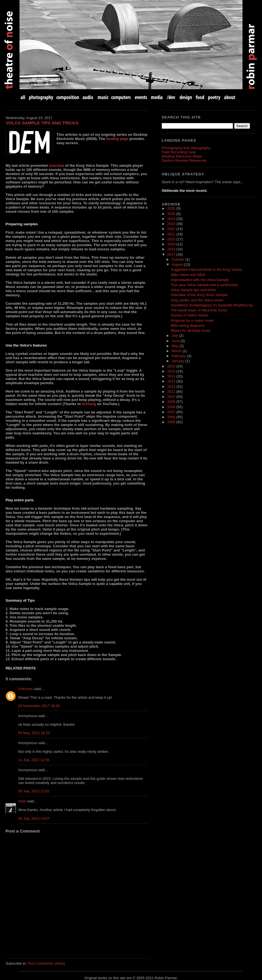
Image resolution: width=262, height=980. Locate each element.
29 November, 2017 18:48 (39, 706)
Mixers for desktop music (191, 331)
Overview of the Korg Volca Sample (199, 295)
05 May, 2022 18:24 (34, 733)
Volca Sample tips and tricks (42, 123)
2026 (172, 208)
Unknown (26, 689)
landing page (117, 139)
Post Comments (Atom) (46, 963)
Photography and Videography (186, 148)
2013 (172, 381)
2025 (172, 214)
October (179, 259)
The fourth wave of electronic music (199, 310)
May (176, 346)
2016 (172, 366)
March (177, 351)
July (175, 336)
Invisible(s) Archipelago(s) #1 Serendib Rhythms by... (213, 305)
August (178, 264)
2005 (172, 422)
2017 (172, 254)
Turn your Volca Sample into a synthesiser (204, 285)
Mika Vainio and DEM (188, 275)
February (179, 356)
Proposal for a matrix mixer (192, 320)
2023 (172, 224)
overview (56, 165)
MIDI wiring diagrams (188, 326)
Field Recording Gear (179, 152)
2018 (172, 249)
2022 (172, 229)
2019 (172, 244)
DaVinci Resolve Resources (184, 160)
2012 (172, 387)
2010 (172, 397)
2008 (172, 407)
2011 (172, 392)
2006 (172, 417)
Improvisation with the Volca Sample (200, 280)
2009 (172, 402)
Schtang (89, 404)
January (179, 361)
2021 (172, 234)
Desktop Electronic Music (182, 156)
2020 (172, 239)
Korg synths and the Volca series (197, 300)
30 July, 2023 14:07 (34, 818)
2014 (172, 376)
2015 (172, 371)
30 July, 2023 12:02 (34, 791)
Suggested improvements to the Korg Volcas (206, 269)
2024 (172, 219)
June (176, 341)
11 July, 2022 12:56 (34, 760)
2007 (172, 412)
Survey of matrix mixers (189, 315)
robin (22, 801)
